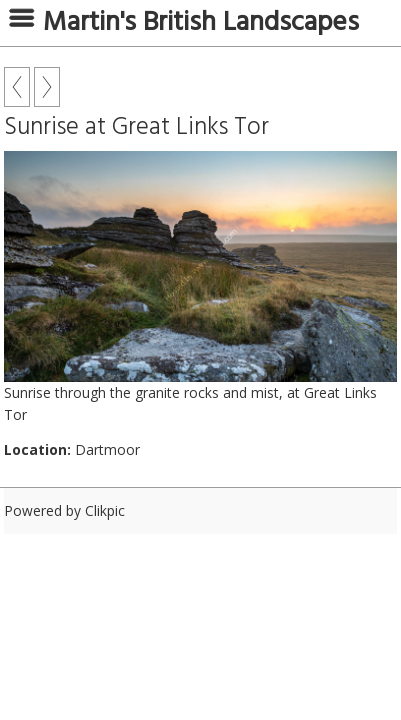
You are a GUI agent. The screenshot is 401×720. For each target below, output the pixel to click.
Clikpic (105, 510)
